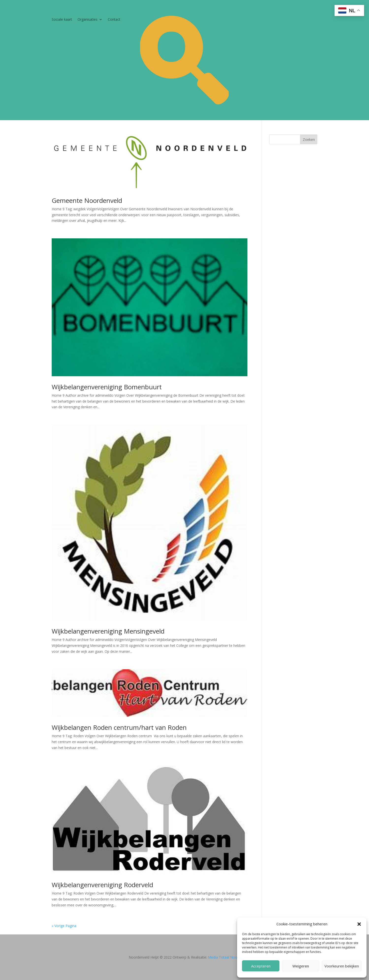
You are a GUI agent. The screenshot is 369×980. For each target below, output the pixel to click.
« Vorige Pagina (64, 926)
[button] (359, 924)
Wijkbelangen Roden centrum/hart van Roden (119, 727)
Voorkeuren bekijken (342, 966)
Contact (114, 20)
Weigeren (301, 966)
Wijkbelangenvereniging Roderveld (102, 885)
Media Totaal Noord (224, 957)
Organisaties (88, 20)
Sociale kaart (62, 20)
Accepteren (261, 966)
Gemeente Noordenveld (87, 200)
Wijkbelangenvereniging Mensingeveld (108, 631)
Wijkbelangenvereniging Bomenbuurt (107, 387)
